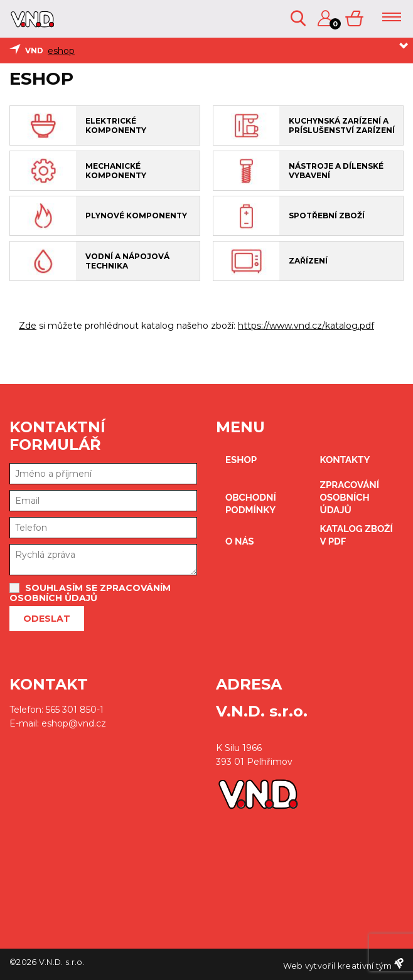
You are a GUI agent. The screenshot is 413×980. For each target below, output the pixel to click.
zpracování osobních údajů (350, 498)
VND (34, 51)
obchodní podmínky (251, 504)
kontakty (345, 460)
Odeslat (47, 619)
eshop (61, 51)
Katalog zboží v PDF (357, 535)
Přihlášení (325, 19)
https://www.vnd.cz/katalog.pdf (306, 326)
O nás (240, 541)
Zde (28, 326)
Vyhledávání (298, 19)
